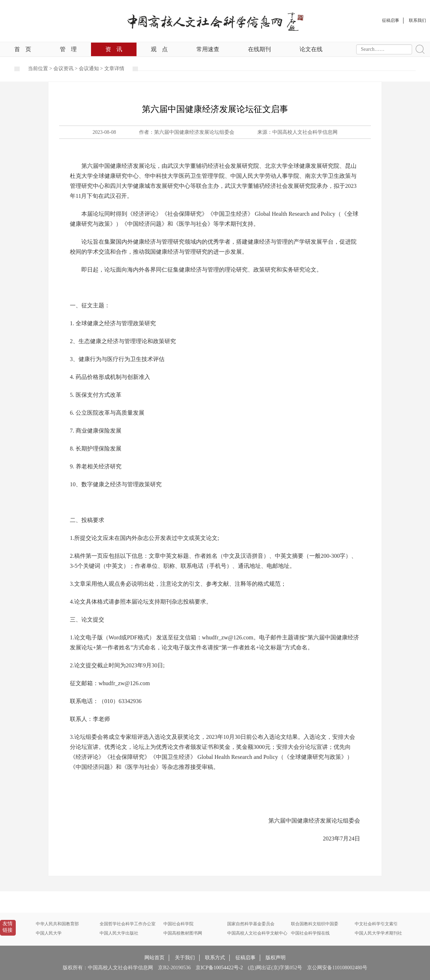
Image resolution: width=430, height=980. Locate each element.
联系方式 (215, 958)
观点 (159, 49)
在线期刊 (259, 49)
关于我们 (185, 958)
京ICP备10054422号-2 (219, 968)
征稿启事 (245, 958)
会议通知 (89, 69)
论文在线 (311, 49)
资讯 (114, 49)
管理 (68, 49)
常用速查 (208, 49)
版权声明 (276, 958)
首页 (23, 49)
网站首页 (154, 958)
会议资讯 (63, 69)
